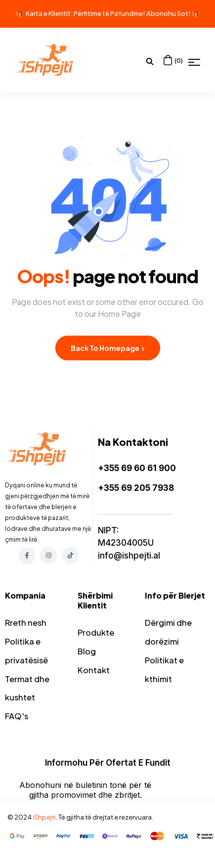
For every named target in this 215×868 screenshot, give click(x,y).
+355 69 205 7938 (136, 488)
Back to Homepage (108, 348)
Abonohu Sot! (169, 13)
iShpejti (44, 824)
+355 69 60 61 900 (137, 468)
